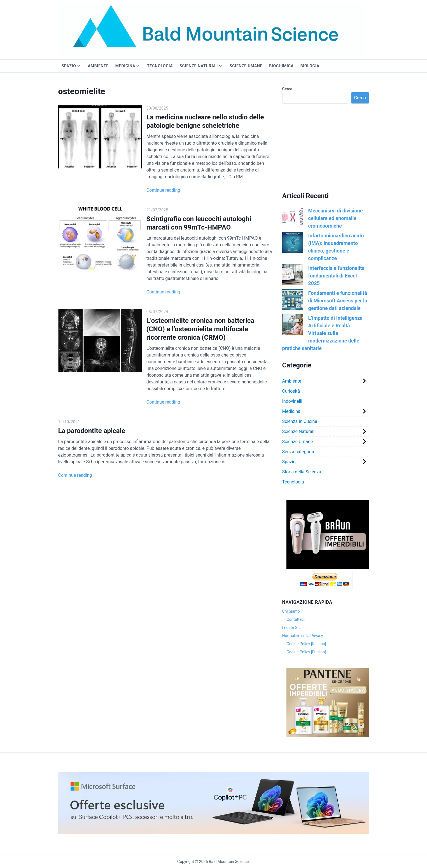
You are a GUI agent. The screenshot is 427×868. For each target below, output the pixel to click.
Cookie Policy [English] (306, 652)
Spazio (69, 66)
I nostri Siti (291, 628)
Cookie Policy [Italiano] (306, 644)
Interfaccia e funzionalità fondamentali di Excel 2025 (336, 276)
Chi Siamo (291, 611)
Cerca (287, 89)
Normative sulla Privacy (303, 636)
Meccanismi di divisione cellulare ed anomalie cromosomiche (336, 218)
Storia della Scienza (302, 472)
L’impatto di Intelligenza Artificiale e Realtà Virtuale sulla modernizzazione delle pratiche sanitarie (322, 333)
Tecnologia (160, 66)
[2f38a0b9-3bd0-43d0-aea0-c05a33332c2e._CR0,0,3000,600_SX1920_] (214, 833)
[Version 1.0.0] (328, 568)
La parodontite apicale (92, 431)
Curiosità (291, 391)
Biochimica (281, 66)
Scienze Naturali (199, 66)
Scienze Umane (246, 66)
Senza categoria (298, 452)
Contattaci (296, 619)
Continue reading (158, 190)
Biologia (310, 66)
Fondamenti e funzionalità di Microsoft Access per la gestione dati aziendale (338, 301)
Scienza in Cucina (300, 421)
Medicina (125, 66)
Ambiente (98, 66)
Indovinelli (292, 401)
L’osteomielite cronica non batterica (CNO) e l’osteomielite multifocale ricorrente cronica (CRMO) (205, 329)
